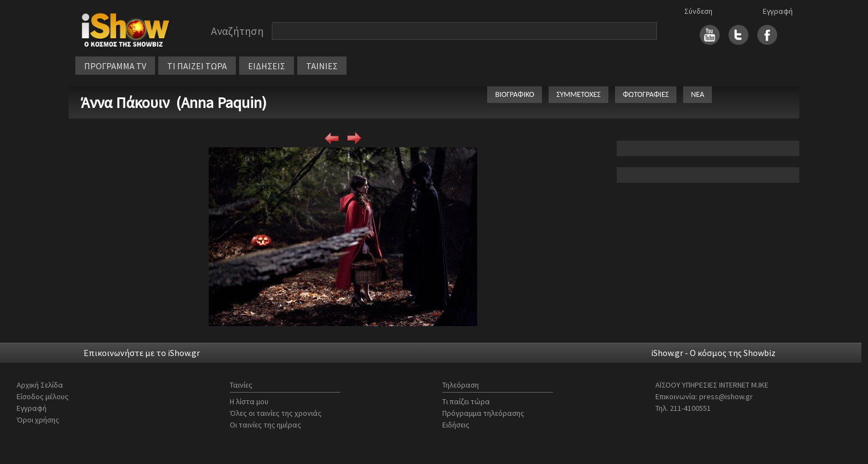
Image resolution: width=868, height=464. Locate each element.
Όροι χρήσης (38, 420)
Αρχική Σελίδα (40, 385)
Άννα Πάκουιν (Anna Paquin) (174, 102)
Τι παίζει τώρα (466, 401)
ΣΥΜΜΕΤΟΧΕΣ (578, 94)
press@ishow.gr (726, 396)
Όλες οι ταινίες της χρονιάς (276, 413)
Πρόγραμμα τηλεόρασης (483, 413)
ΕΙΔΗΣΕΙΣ (267, 66)
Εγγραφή (778, 11)
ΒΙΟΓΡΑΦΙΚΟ (515, 94)
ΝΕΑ (697, 94)
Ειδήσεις (456, 425)
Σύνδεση (698, 11)
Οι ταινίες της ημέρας (265, 425)
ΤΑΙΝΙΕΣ (322, 66)
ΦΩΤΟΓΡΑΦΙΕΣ (646, 94)
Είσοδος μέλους (43, 396)
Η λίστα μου (249, 401)
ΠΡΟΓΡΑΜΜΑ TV (115, 66)
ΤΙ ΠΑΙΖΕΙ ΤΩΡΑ (197, 66)
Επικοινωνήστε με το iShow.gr (142, 353)
